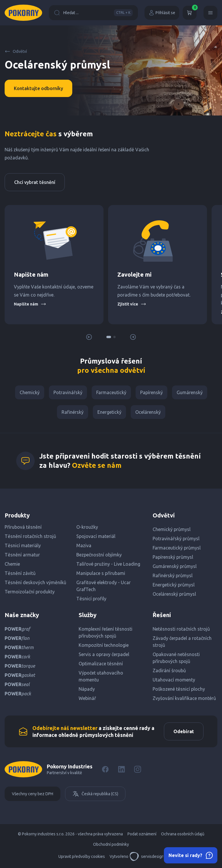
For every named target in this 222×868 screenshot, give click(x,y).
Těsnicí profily (91, 599)
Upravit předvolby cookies (82, 856)
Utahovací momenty (174, 680)
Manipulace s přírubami (101, 573)
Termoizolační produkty (30, 592)
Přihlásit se (162, 13)
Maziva (84, 545)
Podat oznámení (142, 834)
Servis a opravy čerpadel (104, 654)
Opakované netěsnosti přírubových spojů (176, 658)
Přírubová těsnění (23, 527)
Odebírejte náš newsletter (65, 728)
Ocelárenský (148, 412)
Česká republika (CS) (95, 794)
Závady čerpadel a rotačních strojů (182, 642)
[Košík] (190, 13)
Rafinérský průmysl (173, 575)
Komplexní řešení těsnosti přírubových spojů (106, 632)
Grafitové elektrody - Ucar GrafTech (103, 586)
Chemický (30, 392)
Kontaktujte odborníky (38, 88)
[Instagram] (138, 769)
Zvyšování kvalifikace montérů (184, 698)
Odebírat (184, 731)
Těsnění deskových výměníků (35, 582)
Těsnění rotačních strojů (30, 536)
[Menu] (210, 13)
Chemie (12, 564)
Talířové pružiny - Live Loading (108, 564)
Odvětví (16, 51)
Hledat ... (93, 13)
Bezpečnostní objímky (99, 555)
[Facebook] (105, 769)
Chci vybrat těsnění (35, 182)
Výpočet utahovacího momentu (101, 676)
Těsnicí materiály (23, 545)
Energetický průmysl (174, 585)
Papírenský (151, 392)
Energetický (109, 412)
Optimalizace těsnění (101, 664)
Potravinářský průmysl (176, 539)
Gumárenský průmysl (175, 566)
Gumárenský (190, 392)
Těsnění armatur (22, 555)
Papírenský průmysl (173, 557)
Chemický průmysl (172, 529)
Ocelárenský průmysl (174, 594)
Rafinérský (73, 412)
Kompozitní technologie (104, 645)
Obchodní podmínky (111, 844)
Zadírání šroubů (169, 670)
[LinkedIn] (121, 769)
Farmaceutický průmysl (177, 548)
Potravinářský (68, 392)
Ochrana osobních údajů (183, 834)
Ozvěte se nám (97, 465)
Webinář (87, 698)
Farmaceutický (111, 392)
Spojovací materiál (96, 536)
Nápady (87, 689)
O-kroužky (87, 527)
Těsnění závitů (20, 573)
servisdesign (147, 856)
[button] (109, 337)
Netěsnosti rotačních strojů (181, 629)
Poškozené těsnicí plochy (179, 689)
